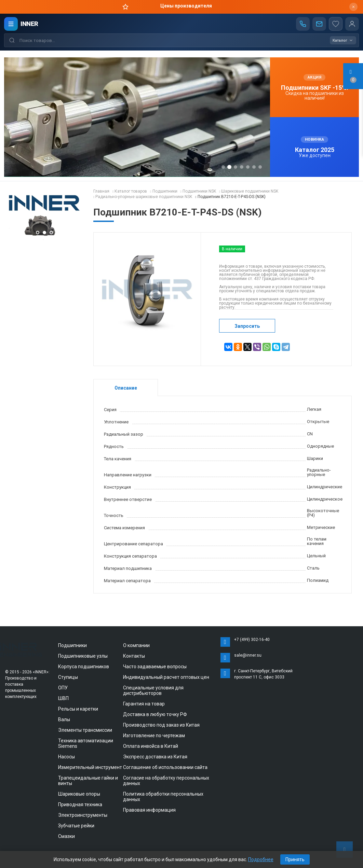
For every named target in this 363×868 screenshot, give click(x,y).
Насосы (66, 757)
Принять (295, 859)
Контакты (134, 656)
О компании (136, 645)
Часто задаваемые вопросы (155, 667)
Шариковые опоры (79, 794)
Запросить (247, 326)
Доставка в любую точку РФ (155, 714)
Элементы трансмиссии (85, 730)
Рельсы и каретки (78, 709)
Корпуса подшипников (84, 667)
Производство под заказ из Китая (161, 725)
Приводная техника (80, 804)
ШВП (63, 698)
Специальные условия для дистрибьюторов (153, 690)
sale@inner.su (248, 655)
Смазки (66, 836)
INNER (29, 24)
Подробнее (261, 859)
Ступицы (68, 677)
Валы (64, 719)
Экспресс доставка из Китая (155, 757)
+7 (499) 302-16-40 (252, 640)
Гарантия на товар (144, 704)
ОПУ (63, 688)
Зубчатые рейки (76, 826)
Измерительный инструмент (90, 767)
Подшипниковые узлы (83, 656)
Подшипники (72, 645)
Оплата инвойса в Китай (151, 746)
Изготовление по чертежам (154, 736)
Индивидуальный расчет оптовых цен (166, 677)
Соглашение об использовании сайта (165, 767)
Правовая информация (149, 810)
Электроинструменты (83, 815)
